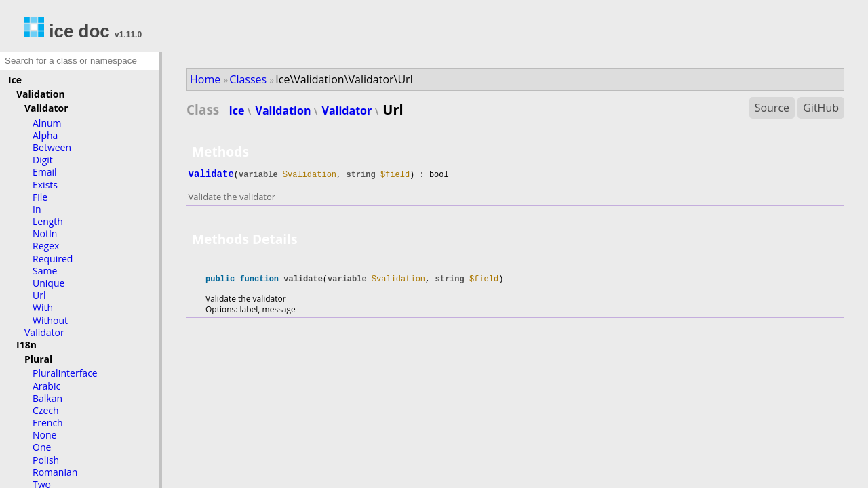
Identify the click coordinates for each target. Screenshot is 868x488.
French (48, 423)
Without (50, 320)
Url (39, 295)
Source (772, 108)
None (44, 435)
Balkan (47, 398)
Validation (41, 94)
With (43, 307)
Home (205, 79)
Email (45, 172)
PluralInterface (65, 373)
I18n (26, 345)
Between (52, 147)
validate (211, 174)
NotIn (45, 233)
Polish (46, 460)
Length (48, 221)
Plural (38, 359)
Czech (46, 410)
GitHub (821, 108)
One (42, 447)
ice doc (67, 31)
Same (45, 271)
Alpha (45, 135)
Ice (15, 80)
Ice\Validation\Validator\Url (344, 79)
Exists (45, 185)
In (37, 209)
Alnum (47, 123)
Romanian (55, 472)
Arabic (46, 386)
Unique (48, 283)
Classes (248, 79)
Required (53, 259)
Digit (43, 160)
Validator (46, 108)
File (40, 197)
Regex (46, 246)
